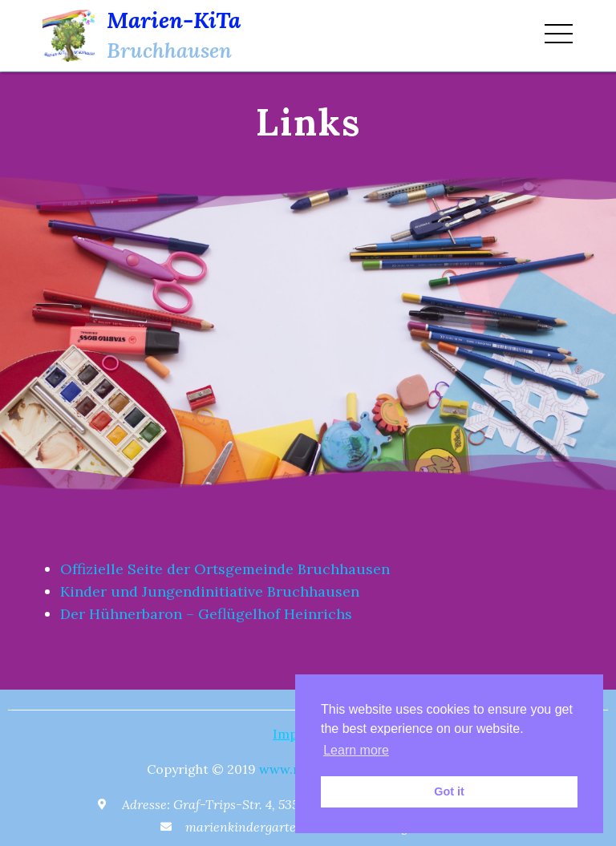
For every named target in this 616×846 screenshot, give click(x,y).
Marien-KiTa (174, 20)
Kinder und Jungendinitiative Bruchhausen (210, 591)
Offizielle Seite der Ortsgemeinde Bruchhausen (225, 569)
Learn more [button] (356, 750)
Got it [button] (449, 791)
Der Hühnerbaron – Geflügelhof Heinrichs (206, 614)
